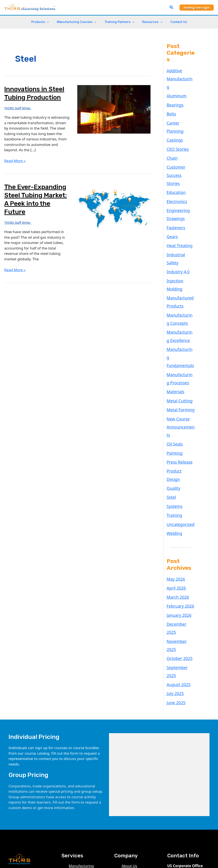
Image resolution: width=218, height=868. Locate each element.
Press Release (178, 378)
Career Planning (180, 110)
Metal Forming (179, 339)
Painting (174, 370)
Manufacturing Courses (78, 22)
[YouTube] (20, 812)
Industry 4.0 (177, 222)
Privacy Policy (133, 756)
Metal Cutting (178, 331)
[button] (172, 7)
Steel (171, 403)
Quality (173, 395)
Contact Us (176, 22)
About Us (129, 740)
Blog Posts (131, 745)
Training (174, 419)
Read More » (15, 161)
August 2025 (177, 561)
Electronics (176, 166)
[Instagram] (13, 818)
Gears (172, 198)
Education (175, 158)
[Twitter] (39, 812)
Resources (151, 22)
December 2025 (180, 521)
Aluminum (176, 86)
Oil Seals (174, 362)
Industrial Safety (181, 214)
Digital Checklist (82, 761)
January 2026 (178, 513)
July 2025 (174, 569)
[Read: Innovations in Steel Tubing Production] (114, 109)
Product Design (180, 387)
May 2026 (175, 480)
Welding (174, 435)
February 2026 (179, 505)
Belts (171, 102)
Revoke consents (136, 794)
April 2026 (175, 488)
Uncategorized (179, 427)
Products (43, 22)
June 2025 (175, 577)
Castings (174, 118)
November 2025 (180, 529)
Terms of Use (133, 761)
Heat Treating (178, 206)
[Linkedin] (11, 812)
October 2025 (178, 537)
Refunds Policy (134, 767)
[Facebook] (29, 812)
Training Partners (119, 22)
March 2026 (177, 497)
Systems (174, 411)
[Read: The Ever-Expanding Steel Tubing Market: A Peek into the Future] (114, 207)
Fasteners (175, 190)
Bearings (174, 94)
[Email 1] (23, 818)
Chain (172, 135)
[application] (50, 22)
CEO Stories (177, 126)
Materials (175, 323)
